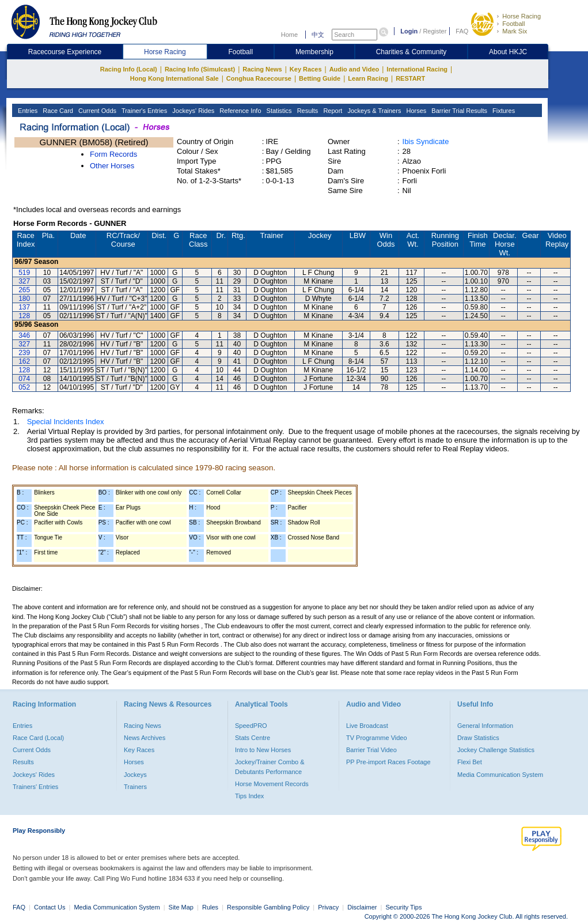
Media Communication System (500, 775)
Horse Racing (521, 16)
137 (24, 307)
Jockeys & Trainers (373, 111)
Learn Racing (368, 78)
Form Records (113, 154)
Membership (314, 52)
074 (24, 379)
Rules (211, 907)
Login (409, 31)
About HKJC (508, 52)
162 (24, 361)
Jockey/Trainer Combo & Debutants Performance (270, 767)
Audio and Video (354, 69)
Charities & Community (411, 52)
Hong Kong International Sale (174, 78)
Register (435, 31)
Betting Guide (320, 78)
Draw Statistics (478, 738)
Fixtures (503, 111)
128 (24, 316)
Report (332, 111)
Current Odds (96, 111)
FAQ (462, 31)
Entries (27, 111)
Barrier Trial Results (458, 111)
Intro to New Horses (263, 750)
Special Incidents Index (66, 422)
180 (24, 299)
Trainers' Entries (35, 787)
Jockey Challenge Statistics (496, 750)
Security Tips (404, 907)
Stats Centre (253, 738)
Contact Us (50, 907)
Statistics (278, 111)
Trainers (135, 787)
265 (24, 290)
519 (24, 273)
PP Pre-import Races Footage (388, 762)
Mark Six (515, 31)
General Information (485, 726)
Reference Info (239, 111)
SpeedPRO (251, 726)
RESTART (410, 78)
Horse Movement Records (272, 784)
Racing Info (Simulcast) (200, 69)
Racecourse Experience (65, 52)
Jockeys (135, 775)
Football (513, 24)
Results (307, 111)
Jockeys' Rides (192, 111)
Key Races (306, 69)
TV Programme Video (377, 738)
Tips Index (249, 796)
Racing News (262, 69)
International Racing (417, 69)
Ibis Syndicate (426, 141)
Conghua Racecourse (259, 78)
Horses (415, 111)
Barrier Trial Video (371, 750)
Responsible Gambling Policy (268, 907)
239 (24, 353)
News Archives (145, 738)
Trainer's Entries (143, 111)
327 (24, 281)
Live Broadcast (367, 726)
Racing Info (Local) (129, 69)
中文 (318, 35)
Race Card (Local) (38, 738)
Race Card (57, 111)
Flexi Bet (470, 762)
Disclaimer (362, 907)
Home (289, 35)
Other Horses (112, 166)
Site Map (181, 907)
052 (24, 387)
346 (24, 335)
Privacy (328, 907)
